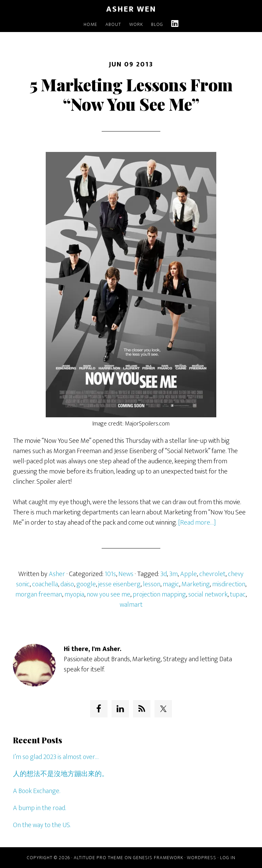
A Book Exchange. (37, 791)
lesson (152, 584)
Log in (228, 858)
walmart (131, 605)
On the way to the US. (42, 825)
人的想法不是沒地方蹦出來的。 (61, 774)
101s (110, 574)
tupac (238, 594)
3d (164, 574)
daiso (67, 584)
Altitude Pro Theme (98, 858)
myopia (74, 594)
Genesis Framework (158, 858)
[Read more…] (197, 523)
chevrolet (212, 574)
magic (171, 584)
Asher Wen (131, 9)
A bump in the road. (39, 808)
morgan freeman (39, 594)
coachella (45, 584)
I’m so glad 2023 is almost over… (56, 757)
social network (208, 594)
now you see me (108, 594)
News (126, 574)
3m (173, 574)
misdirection (229, 584)
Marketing (196, 584)
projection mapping (159, 594)
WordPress (202, 858)
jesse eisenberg (119, 584)
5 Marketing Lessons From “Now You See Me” (131, 94)
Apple (188, 574)
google (86, 584)
